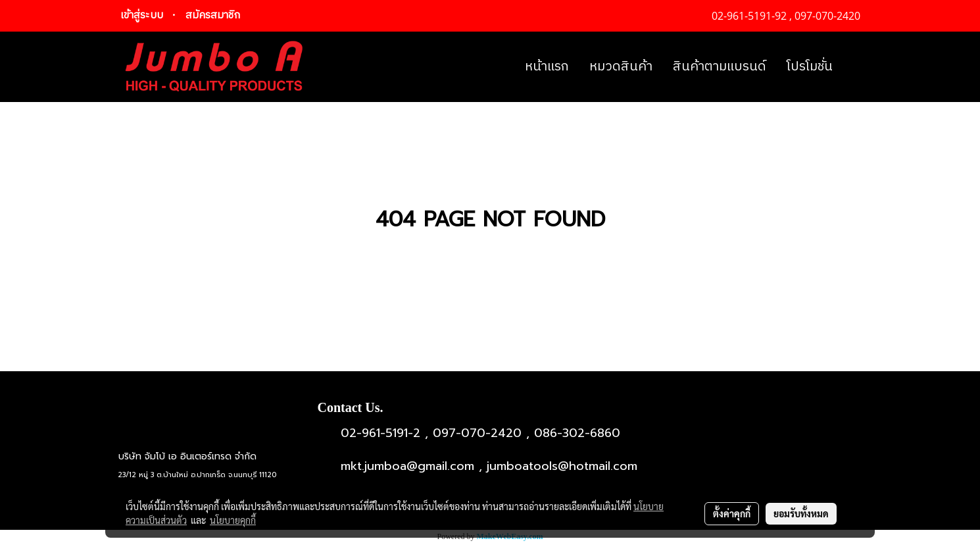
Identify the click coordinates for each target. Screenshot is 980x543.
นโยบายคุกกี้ (233, 520)
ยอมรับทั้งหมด (801, 513)
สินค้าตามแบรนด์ (720, 67)
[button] (854, 67)
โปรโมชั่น (810, 67)
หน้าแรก (547, 67)
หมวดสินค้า (621, 67)
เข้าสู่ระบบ (142, 15)
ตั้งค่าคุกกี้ (732, 513)
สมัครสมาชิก (213, 15)
